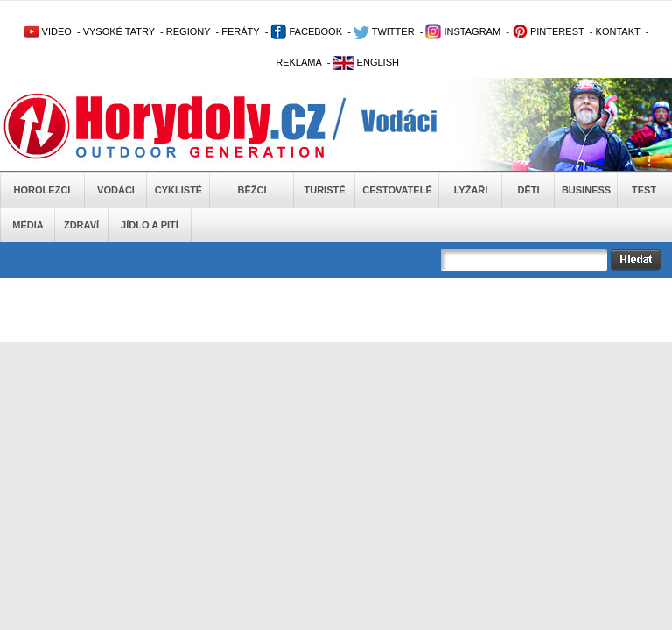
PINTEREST (548, 31)
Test (644, 190)
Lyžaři (471, 190)
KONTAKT (618, 31)
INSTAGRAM (463, 31)
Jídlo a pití (150, 225)
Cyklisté (178, 190)
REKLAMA (299, 62)
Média (28, 225)
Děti (528, 190)
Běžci (252, 190)
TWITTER (384, 31)
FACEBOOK (306, 31)
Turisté (324, 190)
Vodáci (116, 190)
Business (586, 190)
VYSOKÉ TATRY (119, 31)
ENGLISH (366, 62)
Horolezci (42, 190)
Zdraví (81, 225)
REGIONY (189, 31)
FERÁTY (240, 31)
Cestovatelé (397, 190)
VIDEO (48, 31)
